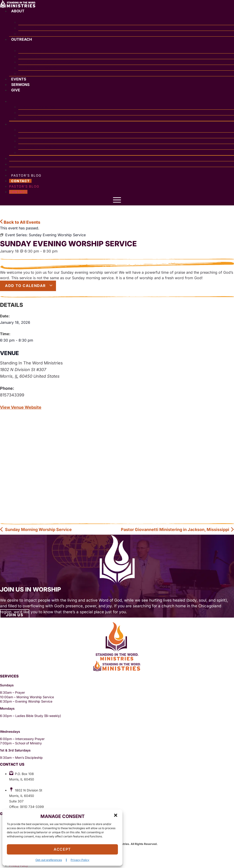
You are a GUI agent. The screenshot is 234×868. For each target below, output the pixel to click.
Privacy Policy (80, 860)
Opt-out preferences (49, 860)
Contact (20, 181)
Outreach (22, 39)
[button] (116, 815)
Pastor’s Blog (24, 186)
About (18, 11)
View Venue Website (21, 407)
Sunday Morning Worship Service (36, 530)
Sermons (20, 85)
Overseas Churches (41, 73)
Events (19, 79)
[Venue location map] (117, 467)
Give (16, 90)
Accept (62, 849)
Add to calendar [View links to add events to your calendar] (29, 286)
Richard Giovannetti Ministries (50, 34)
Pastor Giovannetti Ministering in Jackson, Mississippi (178, 530)
